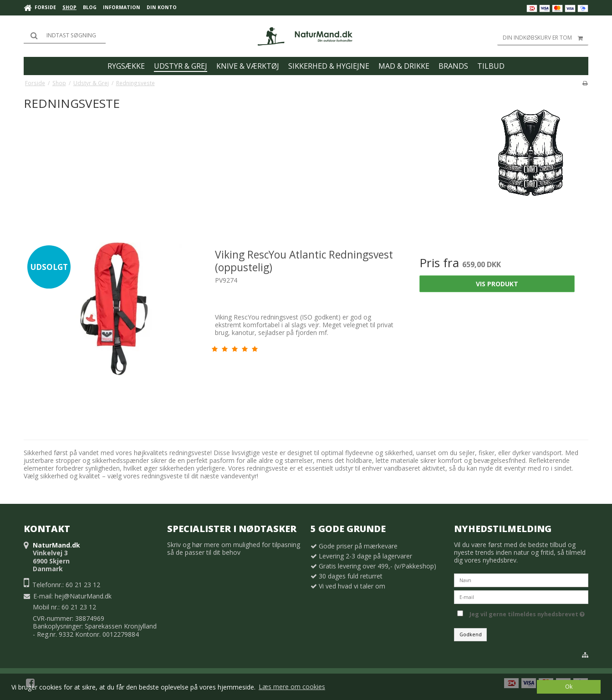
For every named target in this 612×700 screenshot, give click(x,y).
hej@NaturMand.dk (83, 596)
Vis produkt (497, 284)
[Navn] (521, 580)
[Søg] (65, 36)
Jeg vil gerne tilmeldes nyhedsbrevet (529, 613)
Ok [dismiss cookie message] (569, 687)
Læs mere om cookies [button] (292, 687)
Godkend (471, 634)
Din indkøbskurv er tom (546, 38)
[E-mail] (521, 596)
